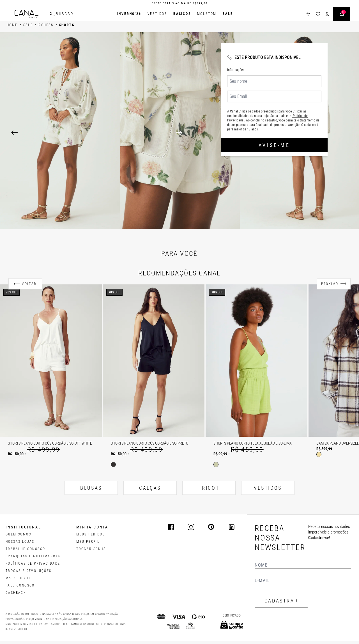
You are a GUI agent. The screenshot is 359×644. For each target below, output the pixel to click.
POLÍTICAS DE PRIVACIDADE (33, 563)
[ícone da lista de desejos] (318, 14)
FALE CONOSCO (20, 585)
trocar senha (91, 549)
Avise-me (274, 145)
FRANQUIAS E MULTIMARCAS (33, 556)
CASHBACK (16, 593)
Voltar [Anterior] (29, 284)
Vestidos (157, 14)
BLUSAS (91, 488)
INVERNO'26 (129, 14)
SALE (228, 14)
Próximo (330, 284)
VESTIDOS (268, 488)
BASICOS (182, 14)
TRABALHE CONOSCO (25, 549)
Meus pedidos (91, 534)
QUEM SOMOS (18, 534)
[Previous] (14, 133)
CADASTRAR (281, 601)
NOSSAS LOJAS (20, 542)
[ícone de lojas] (308, 14)
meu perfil (88, 542)
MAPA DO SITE (19, 578)
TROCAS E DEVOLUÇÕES (29, 571)
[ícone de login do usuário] (327, 14)
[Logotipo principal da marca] (27, 14)
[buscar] (51, 14)
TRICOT (209, 488)
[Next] (262, 133)
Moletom (207, 14)
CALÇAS (150, 488)
